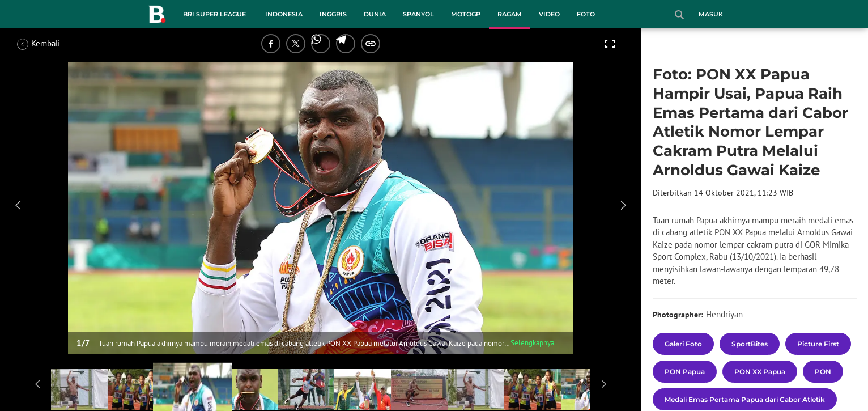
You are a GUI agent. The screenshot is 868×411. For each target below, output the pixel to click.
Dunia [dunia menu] (375, 14)
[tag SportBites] (750, 344)
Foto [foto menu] (586, 14)
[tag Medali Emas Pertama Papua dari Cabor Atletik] (745, 399)
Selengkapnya (532, 343)
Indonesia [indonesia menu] (284, 14)
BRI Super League (214, 14)
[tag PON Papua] (685, 372)
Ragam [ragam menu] (510, 14)
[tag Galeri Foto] (683, 344)
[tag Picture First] (818, 344)
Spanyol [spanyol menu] (418, 14)
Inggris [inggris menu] (333, 14)
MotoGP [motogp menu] (466, 14)
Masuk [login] (711, 14)
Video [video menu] (549, 14)
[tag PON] (823, 372)
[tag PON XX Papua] (760, 372)
